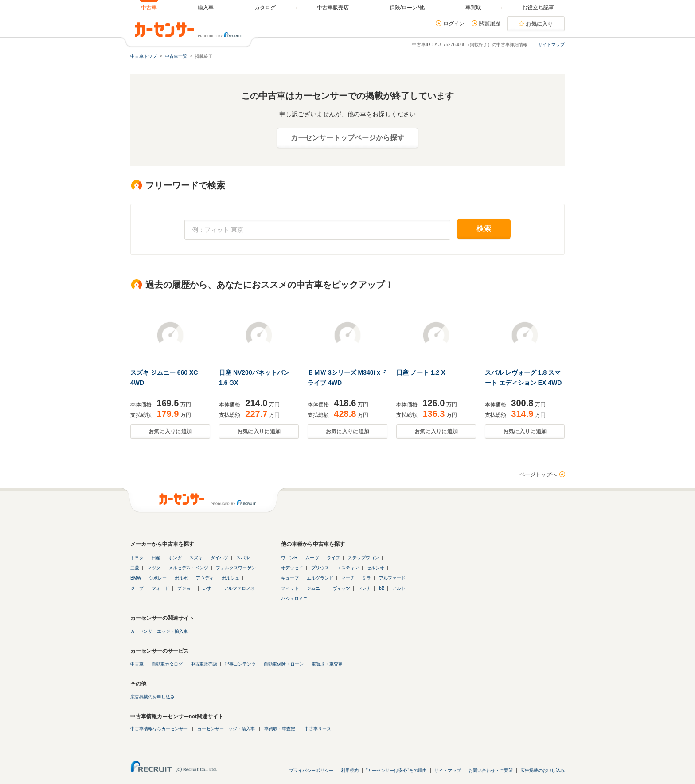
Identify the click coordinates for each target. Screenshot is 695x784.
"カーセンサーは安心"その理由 (396, 770)
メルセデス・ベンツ (188, 568)
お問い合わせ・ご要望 (491, 770)
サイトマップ (551, 45)
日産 (156, 558)
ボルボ (181, 578)
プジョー (186, 588)
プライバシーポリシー (311, 770)
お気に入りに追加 (170, 431)
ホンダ (175, 558)
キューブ (290, 578)
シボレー (158, 578)
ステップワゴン (363, 558)
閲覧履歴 (490, 24)
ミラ (367, 578)
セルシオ (375, 568)
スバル (243, 558)
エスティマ (348, 568)
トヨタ (137, 558)
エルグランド (320, 578)
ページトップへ (538, 474)
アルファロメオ (239, 588)
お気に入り (539, 24)
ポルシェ (230, 578)
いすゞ (209, 588)
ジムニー (316, 588)
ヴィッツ (341, 588)
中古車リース (318, 729)
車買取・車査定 (327, 664)
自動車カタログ (167, 664)
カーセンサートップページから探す (347, 138)
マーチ (348, 578)
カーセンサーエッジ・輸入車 (159, 631)
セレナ (364, 588)
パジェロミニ (294, 598)
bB (382, 588)
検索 (484, 229)
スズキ (196, 558)
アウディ (205, 578)
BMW (136, 578)
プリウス (320, 568)
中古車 (137, 664)
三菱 (135, 568)
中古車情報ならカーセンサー (159, 729)
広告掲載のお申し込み (152, 697)
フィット (290, 588)
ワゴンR (289, 558)
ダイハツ (219, 558)
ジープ (137, 588)
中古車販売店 (204, 664)
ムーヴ (312, 558)
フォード (160, 588)
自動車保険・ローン (284, 664)
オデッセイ (292, 568)
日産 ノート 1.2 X (421, 372)
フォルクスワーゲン (236, 568)
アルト (399, 588)
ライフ (333, 558)
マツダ (154, 568)
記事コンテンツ (240, 664)
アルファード (392, 578)
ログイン (454, 24)
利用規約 (350, 770)
